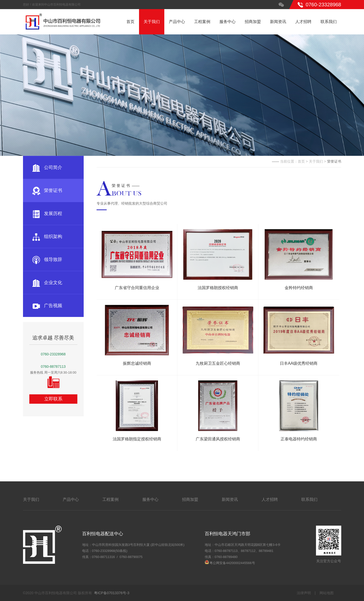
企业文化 (47, 283)
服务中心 (227, 22)
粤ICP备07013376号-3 (112, 593)
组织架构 (47, 237)
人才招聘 (303, 22)
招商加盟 (253, 22)
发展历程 (47, 213)
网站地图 (327, 593)
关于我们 (152, 22)
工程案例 (202, 22)
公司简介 (47, 167)
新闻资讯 (278, 22)
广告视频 (47, 306)
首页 (130, 22)
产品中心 (177, 22)
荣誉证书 (47, 190)
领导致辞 (47, 260)
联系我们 (329, 22)
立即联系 (53, 399)
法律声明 (304, 593)
